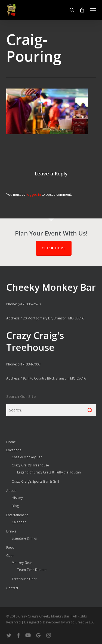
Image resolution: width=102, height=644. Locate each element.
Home (11, 442)
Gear (10, 556)
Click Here (54, 248)
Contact (12, 588)
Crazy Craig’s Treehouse (30, 465)
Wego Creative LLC (80, 622)
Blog (15, 506)
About (11, 491)
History (17, 498)
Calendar (19, 522)
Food (10, 547)
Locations (14, 450)
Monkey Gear (22, 563)
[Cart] (82, 10)
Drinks (11, 531)
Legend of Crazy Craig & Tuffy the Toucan (49, 472)
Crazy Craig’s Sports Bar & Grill (35, 481)
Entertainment (17, 515)
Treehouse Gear (24, 579)
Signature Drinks (24, 538)
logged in (34, 194)
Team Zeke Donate (32, 570)
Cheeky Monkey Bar (27, 457)
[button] (93, 10)
